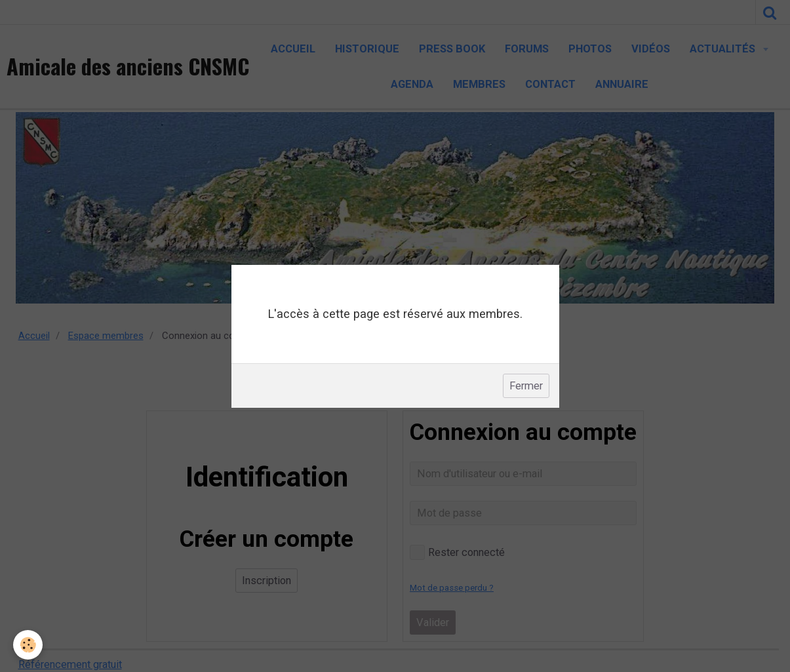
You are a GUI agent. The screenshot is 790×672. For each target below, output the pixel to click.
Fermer (526, 386)
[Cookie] (28, 645)
